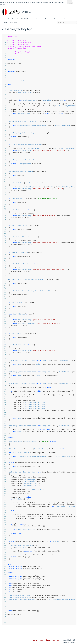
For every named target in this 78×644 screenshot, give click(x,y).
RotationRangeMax (59, 121)
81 (32, 145)
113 (32, 183)
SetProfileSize (47, 314)
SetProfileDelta (48, 345)
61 (32, 121)
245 (32, 345)
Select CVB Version (27, 19)
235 (32, 333)
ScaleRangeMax (58, 160)
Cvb (45, 60)
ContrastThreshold (48, 225)
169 (32, 252)
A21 (72, 407)
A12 (72, 405)
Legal (41, 640)
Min (49, 148)
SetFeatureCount (48, 210)
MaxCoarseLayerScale (49, 252)
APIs (17, 19)
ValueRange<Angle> (44, 121)
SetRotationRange (48, 145)
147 (32, 225)
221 (32, 314)
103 (32, 172)
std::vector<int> (51, 114)
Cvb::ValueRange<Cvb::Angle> (49, 595)
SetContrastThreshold (50, 237)
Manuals (11, 19)
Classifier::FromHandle (56, 530)
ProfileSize (45, 303)
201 (32, 291)
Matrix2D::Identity (61, 403)
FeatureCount (46, 198)
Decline (70, 3)
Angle (66, 364)
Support (48, 19)
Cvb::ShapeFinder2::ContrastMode (49, 279)
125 (32, 198)
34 (32, 91)
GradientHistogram (59, 100)
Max (64, 486)
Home (4, 19)
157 (32, 237)
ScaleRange (57, 172)
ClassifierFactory (48, 81)
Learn (63, 360)
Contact (34, 640)
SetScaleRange (47, 183)
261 (32, 360)
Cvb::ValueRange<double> (47, 597)
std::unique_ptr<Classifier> (49, 360)
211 (32, 303)
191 (32, 279)
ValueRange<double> (45, 160)
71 (32, 133)
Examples (5, 22)
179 (32, 264)
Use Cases (14, 22)
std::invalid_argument (54, 324)
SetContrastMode (48, 291)
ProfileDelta (46, 333)
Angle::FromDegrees (67, 125)
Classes (67, 19)
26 (32, 81)
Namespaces (58, 19)
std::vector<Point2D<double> (50, 545)
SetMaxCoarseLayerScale (51, 264)
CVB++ (4, 27)
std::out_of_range (53, 150)
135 (32, 210)
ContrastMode (68, 279)
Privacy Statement (52, 640)
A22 (72, 409)
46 (32, 100)
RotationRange (58, 133)
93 (32, 160)
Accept (70, 1)
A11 (72, 403)
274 (32, 372)
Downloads (40, 19)
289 (32, 383)
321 (32, 426)
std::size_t (48, 547)
